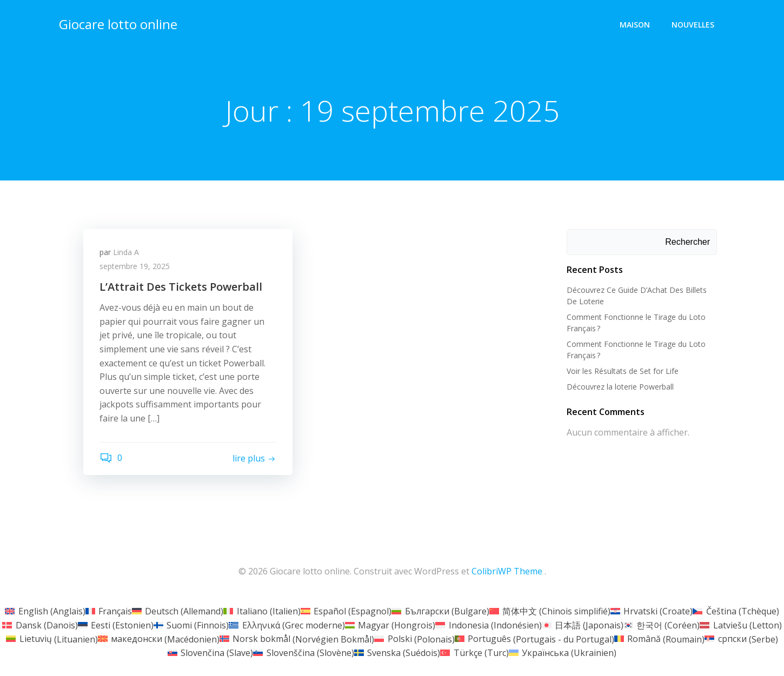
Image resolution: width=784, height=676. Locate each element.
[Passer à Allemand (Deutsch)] (178, 611)
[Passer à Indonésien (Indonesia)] (488, 625)
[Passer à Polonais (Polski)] (414, 639)
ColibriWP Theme (507, 571)
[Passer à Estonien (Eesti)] (116, 625)
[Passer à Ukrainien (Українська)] (563, 652)
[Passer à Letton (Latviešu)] (740, 625)
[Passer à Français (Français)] (109, 611)
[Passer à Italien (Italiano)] (262, 611)
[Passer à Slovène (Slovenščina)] (303, 652)
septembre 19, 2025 (135, 266)
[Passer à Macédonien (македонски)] (159, 639)
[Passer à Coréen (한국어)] (662, 625)
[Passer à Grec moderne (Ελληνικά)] (287, 625)
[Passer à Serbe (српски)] (741, 639)
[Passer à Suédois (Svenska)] (397, 652)
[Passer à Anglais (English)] (45, 611)
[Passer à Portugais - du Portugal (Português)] (534, 639)
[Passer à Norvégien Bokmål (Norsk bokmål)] (297, 639)
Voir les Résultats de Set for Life (623, 371)
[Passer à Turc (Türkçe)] (474, 652)
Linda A (126, 252)
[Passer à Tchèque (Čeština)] (736, 611)
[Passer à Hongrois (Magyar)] (390, 625)
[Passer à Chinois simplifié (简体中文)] (550, 611)
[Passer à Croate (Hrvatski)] (652, 611)
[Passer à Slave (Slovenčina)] (210, 652)
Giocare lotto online (118, 24)
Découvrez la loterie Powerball (620, 387)
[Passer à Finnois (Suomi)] (191, 625)
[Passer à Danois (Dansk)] (40, 625)
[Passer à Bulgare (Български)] (440, 611)
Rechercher (687, 242)
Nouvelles (693, 25)
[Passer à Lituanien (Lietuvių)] (52, 639)
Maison (635, 25)
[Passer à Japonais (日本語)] (583, 625)
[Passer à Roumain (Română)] (659, 639)
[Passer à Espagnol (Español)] (346, 611)
